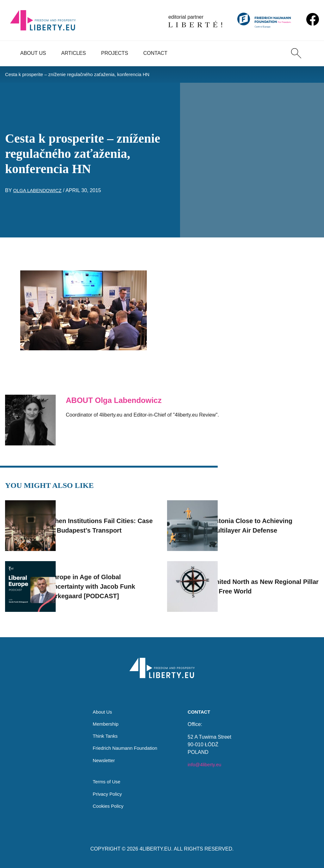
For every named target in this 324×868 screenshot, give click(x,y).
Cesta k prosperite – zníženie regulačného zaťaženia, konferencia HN (83, 75)
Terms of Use (105, 780)
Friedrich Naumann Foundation (125, 745)
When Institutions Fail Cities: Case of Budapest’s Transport (111, 520)
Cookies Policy (107, 806)
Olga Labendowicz (39, 192)
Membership (104, 719)
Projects (114, 53)
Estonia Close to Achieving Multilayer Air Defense (268, 520)
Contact (155, 53)
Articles (74, 53)
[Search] (296, 53)
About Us (33, 53)
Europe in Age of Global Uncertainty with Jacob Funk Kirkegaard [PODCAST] (109, 581)
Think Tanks (104, 732)
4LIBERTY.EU (155, 849)
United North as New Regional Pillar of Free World (273, 581)
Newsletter (102, 758)
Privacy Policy (106, 793)
